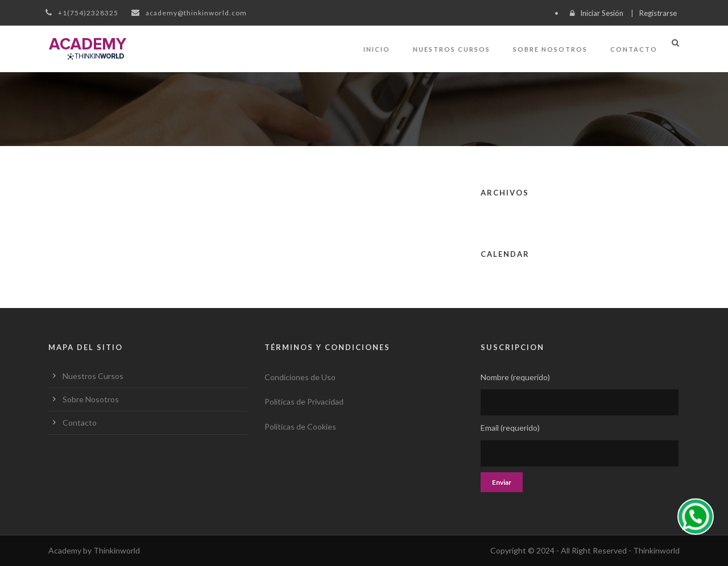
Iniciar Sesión (602, 13)
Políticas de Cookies (300, 426)
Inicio (377, 49)
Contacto (634, 49)
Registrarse (658, 13)
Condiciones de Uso (300, 377)
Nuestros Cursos (452, 49)
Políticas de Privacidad (304, 401)
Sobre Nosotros (550, 49)
